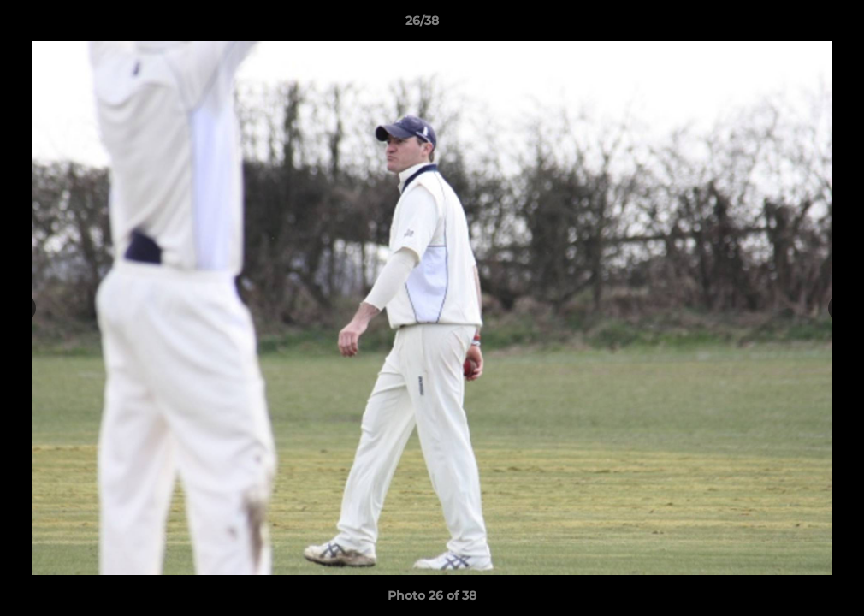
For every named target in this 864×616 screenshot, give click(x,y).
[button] (792, 25)
